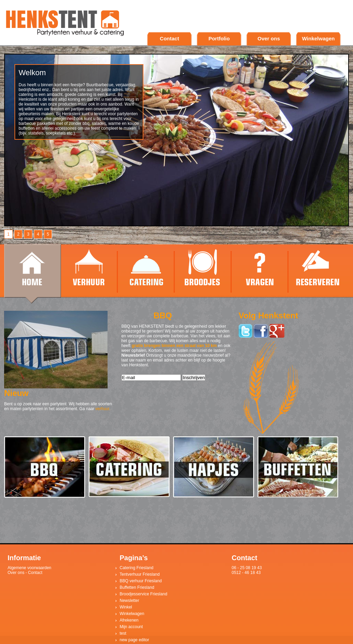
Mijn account (131, 627)
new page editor (134, 640)
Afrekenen (129, 620)
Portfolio (219, 38)
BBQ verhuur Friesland (141, 581)
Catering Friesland (137, 568)
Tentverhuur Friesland (140, 574)
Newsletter (129, 601)
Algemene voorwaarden (29, 568)
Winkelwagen (318, 38)
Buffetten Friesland (137, 587)
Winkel (126, 607)
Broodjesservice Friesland (143, 594)
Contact (170, 38)
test (123, 633)
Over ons (269, 38)
